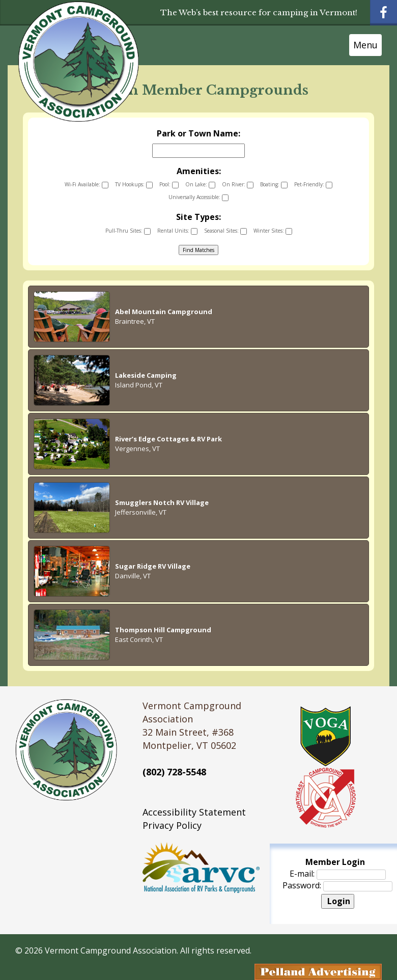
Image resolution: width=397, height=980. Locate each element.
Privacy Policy (172, 825)
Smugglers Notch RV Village (162, 502)
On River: (238, 185)
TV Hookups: (134, 185)
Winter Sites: (273, 231)
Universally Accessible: (198, 197)
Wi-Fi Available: (87, 185)
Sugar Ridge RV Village (153, 566)
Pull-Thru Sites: (128, 231)
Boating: (274, 185)
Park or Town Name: (198, 133)
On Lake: (200, 185)
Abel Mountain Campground (164, 312)
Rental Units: (177, 231)
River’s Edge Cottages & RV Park (168, 439)
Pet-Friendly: (313, 185)
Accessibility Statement (194, 812)
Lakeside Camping (146, 375)
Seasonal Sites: (225, 231)
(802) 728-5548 (174, 772)
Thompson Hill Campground (163, 630)
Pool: (169, 185)
